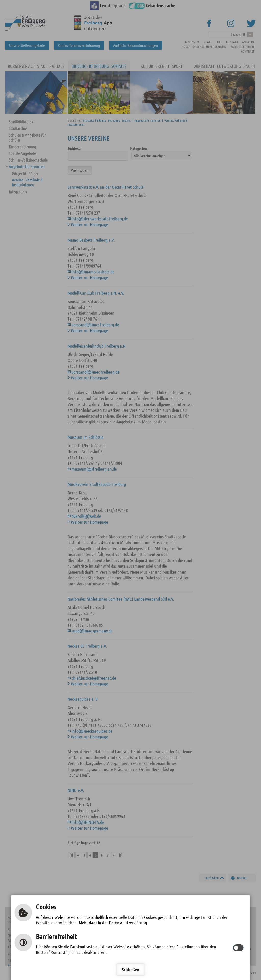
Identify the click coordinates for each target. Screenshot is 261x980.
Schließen (130, 969)
